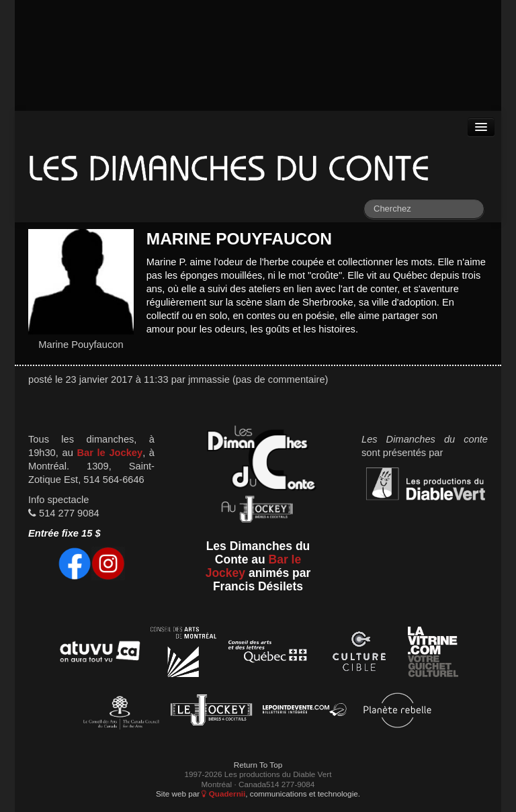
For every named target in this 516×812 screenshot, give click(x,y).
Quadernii (223, 794)
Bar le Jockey (110, 453)
